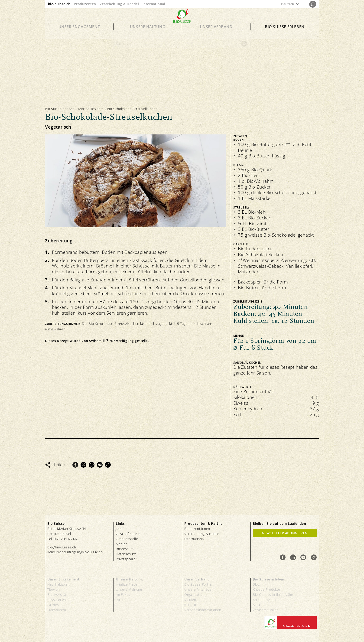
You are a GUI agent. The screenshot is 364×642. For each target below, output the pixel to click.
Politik (121, 600)
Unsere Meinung (129, 589)
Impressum (125, 549)
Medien (122, 544)
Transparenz (57, 610)
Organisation (194, 595)
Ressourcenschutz (62, 600)
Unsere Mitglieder (198, 589)
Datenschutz (126, 554)
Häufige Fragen (128, 584)
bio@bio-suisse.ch (62, 547)
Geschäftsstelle (128, 534)
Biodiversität (57, 595)
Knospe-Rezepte (91, 109)
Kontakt (190, 605)
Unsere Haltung (148, 33)
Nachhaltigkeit (58, 584)
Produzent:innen (197, 529)
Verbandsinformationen (203, 610)
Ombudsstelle (127, 539)
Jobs (119, 529)
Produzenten (85, 4)
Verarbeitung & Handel (119, 4)
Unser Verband (216, 33)
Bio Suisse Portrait (199, 584)
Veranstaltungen (266, 610)
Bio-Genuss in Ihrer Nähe (273, 595)
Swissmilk (97, 341)
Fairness (54, 605)
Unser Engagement (79, 33)
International (154, 4)
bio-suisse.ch (59, 4)
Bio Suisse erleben (285, 33)
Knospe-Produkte (266, 589)
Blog (256, 584)
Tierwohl (54, 589)
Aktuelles (260, 605)
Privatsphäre (126, 559)
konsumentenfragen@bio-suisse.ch (75, 552)
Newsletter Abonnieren (285, 533)
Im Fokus (123, 595)
